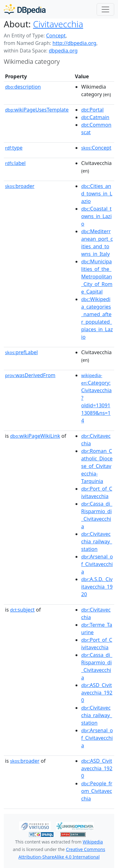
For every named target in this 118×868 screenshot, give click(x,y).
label (15, 163)
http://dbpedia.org (74, 43)
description (23, 87)
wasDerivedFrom (30, 375)
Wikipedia (93, 842)
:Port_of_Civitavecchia (97, 492)
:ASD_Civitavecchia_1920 (97, 693)
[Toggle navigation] (105, 9)
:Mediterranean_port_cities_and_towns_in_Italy (97, 243)
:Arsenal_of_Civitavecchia (97, 564)
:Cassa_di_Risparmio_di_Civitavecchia (97, 515)
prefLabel (21, 352)
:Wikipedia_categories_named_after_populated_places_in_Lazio (97, 318)
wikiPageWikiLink (35, 436)
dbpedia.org (63, 51)
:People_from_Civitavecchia (97, 791)
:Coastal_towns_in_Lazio (96, 216)
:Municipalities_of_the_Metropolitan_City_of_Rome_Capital (97, 277)
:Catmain (95, 117)
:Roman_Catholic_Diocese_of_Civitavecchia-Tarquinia (97, 466)
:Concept (96, 148)
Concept (56, 36)
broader (20, 186)
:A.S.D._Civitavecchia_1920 (97, 587)
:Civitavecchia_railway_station (97, 541)
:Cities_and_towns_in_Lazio (97, 194)
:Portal (92, 110)
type (14, 148)
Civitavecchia (58, 24)
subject (22, 610)
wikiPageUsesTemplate (37, 110)
